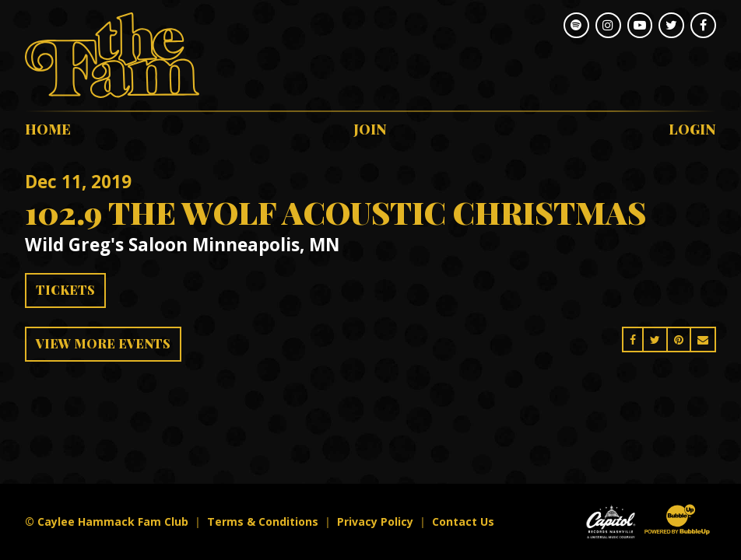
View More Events (103, 343)
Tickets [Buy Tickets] (65, 290)
